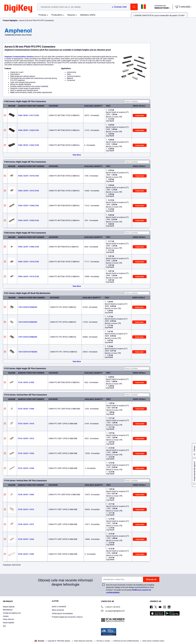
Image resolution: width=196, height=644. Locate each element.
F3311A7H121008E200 (28, 337)
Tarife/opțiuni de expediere (62, 614)
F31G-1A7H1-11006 (26, 409)
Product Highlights (10, 21)
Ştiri (4, 626)
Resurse (71, 15)
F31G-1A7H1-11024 (26, 453)
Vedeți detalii (140, 116)
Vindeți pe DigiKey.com (12, 613)
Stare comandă (58, 610)
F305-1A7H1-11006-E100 (28, 247)
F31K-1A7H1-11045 (26, 554)
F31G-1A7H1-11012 (26, 439)
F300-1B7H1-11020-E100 (28, 130)
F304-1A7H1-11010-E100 (28, 176)
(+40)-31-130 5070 (111, 607)
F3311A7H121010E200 (28, 352)
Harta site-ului (8, 619)
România (39, 641)
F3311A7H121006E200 (28, 322)
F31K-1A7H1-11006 (26, 495)
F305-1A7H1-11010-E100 (28, 262)
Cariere (6, 616)
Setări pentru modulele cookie (153, 641)
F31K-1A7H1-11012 (26, 524)
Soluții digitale (8, 623)
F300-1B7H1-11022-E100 (28, 145)
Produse (42, 15)
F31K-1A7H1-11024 (26, 539)
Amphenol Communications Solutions (19, 57)
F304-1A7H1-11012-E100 (28, 191)
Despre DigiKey (9, 607)
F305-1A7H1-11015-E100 (28, 277)
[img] (18, 9)
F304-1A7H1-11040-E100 (28, 206)
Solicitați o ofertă (88, 15)
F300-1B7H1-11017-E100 (28, 115)
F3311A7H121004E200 (28, 307)
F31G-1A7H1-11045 (26, 468)
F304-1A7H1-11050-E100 (28, 220)
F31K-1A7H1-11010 (26, 509)
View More (77, 155)
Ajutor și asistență (59, 607)
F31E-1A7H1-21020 (26, 382)
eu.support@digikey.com (113, 611)
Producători (57, 15)
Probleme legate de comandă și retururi (67, 617)
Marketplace (8, 610)
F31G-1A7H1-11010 (26, 424)
